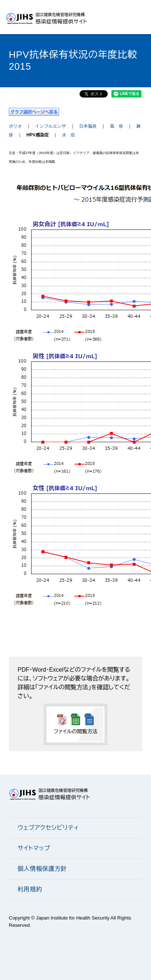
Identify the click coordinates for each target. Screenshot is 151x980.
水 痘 (69, 135)
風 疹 (117, 126)
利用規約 (30, 889)
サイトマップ (34, 848)
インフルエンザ (51, 126)
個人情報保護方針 (42, 869)
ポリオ (15, 126)
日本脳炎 (88, 126)
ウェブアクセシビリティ (48, 828)
